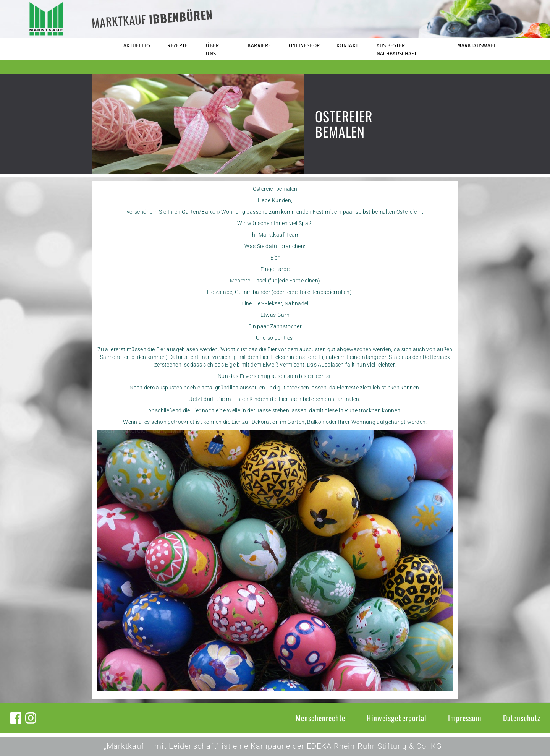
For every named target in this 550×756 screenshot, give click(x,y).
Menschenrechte (320, 718)
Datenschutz (522, 718)
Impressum (465, 718)
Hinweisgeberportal (397, 718)
